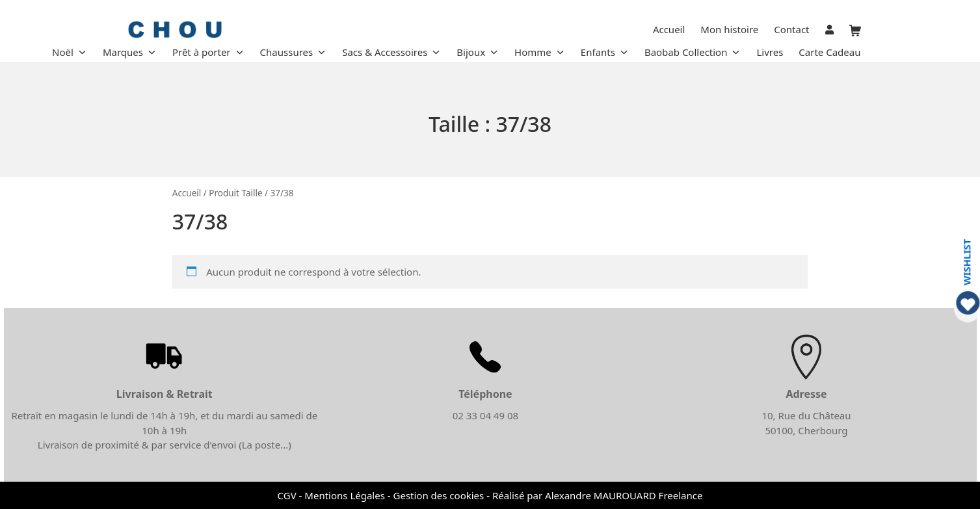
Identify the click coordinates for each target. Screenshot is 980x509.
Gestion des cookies (439, 495)
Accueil (187, 193)
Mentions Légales (345, 495)
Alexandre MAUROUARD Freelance (624, 495)
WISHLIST (967, 262)
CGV (287, 495)
